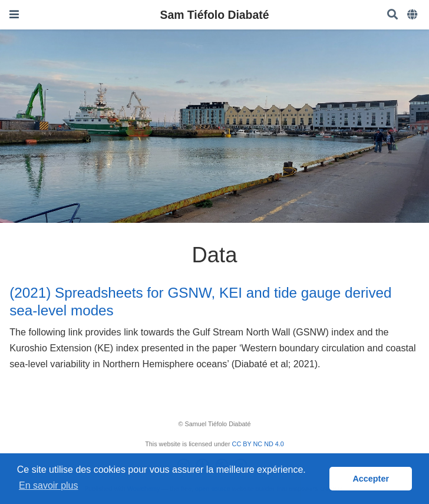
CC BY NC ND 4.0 (258, 444)
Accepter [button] (371, 479)
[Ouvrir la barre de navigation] (14, 14)
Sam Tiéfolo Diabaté (215, 15)
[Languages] (413, 15)
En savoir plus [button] (49, 485)
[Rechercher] (392, 15)
